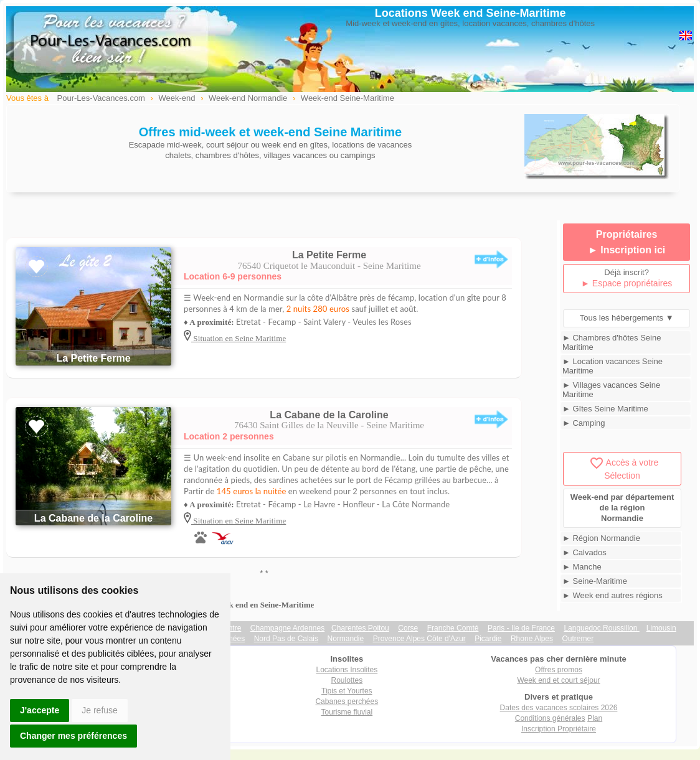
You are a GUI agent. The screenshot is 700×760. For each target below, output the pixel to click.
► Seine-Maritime (595, 581)
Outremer (578, 639)
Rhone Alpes (532, 639)
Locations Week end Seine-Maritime (471, 13)
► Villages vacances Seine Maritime (611, 390)
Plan (595, 718)
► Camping (584, 423)
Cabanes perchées (347, 701)
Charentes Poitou (360, 628)
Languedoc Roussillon (601, 628)
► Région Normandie (601, 538)
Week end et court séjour (558, 680)
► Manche (582, 567)
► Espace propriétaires (627, 283)
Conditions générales (550, 718)
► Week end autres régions (612, 595)
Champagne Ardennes (287, 628)
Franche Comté (453, 628)
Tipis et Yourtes (347, 691)
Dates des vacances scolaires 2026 (559, 708)
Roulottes (347, 680)
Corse (408, 628)
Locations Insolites (347, 670)
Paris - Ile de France (521, 628)
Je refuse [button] (100, 710)
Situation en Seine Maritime (239, 338)
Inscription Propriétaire (559, 729)
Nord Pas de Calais (286, 639)
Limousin (661, 628)
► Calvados (584, 552)
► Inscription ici (627, 250)
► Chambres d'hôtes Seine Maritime (612, 342)
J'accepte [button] (40, 710)
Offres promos (559, 670)
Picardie (488, 639)
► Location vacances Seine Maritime (612, 366)
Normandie (345, 639)
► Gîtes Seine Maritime (605, 409)
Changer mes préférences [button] (73, 736)
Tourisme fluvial (347, 712)
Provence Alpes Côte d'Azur (419, 639)
